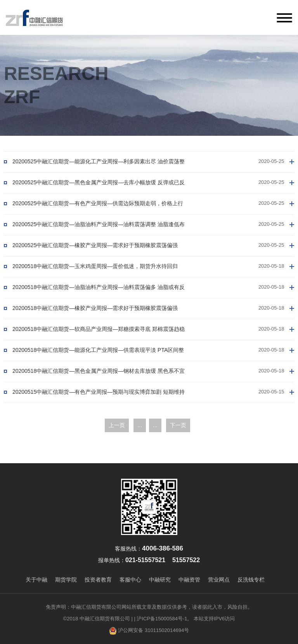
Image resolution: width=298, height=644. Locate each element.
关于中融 (36, 580)
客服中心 (130, 580)
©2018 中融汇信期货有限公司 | (98, 619)
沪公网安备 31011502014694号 (149, 631)
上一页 (117, 425)
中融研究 (160, 580)
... (140, 425)
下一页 (178, 425)
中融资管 (189, 580)
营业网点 (219, 580)
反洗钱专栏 (251, 580)
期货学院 (66, 580)
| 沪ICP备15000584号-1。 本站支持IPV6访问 (184, 619)
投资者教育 (98, 580)
